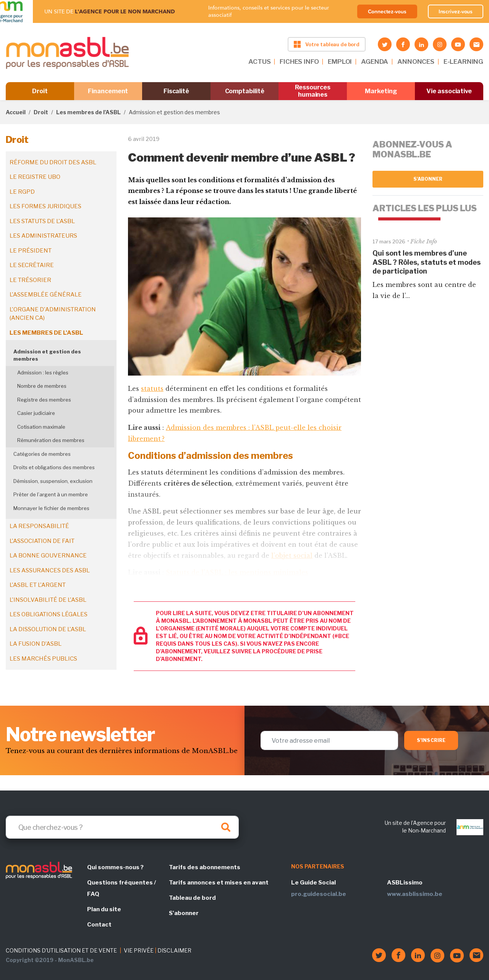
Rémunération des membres (51, 440)
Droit (40, 91)
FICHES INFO (299, 62)
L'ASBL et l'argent (38, 585)
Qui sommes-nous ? (115, 867)
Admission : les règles (43, 373)
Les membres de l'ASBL (88, 112)
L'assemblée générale (46, 295)
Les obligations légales (49, 614)
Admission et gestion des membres (47, 355)
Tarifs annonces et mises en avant (219, 883)
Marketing (381, 91)
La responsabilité (39, 526)
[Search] (122, 827)
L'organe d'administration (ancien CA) (53, 314)
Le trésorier (30, 280)
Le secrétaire (32, 265)
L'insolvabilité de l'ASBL (48, 600)
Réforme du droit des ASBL (53, 162)
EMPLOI (340, 62)
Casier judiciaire (36, 413)
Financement (108, 91)
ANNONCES (416, 62)
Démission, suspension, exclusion (53, 481)
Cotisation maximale (41, 427)
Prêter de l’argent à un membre (51, 494)
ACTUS (259, 62)
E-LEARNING (463, 62)
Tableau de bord (192, 898)
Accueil (16, 112)
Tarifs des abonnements (205, 867)
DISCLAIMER (174, 950)
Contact (99, 925)
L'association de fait (42, 541)
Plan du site (104, 909)
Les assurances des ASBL (50, 570)
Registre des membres (44, 400)
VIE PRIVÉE (139, 950)
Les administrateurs (43, 236)
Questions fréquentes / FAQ (121, 888)
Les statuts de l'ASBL (42, 221)
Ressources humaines (313, 91)
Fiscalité (176, 91)
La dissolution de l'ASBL (48, 629)
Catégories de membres (42, 454)
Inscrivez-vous (456, 11)
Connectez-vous (387, 11)
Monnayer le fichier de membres (51, 508)
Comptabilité (245, 91)
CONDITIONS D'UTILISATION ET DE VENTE (61, 950)
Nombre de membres (42, 386)
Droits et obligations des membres (54, 467)
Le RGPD (22, 192)
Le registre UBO (35, 177)
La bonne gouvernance (48, 556)
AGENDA (375, 62)
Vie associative (449, 91)
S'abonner (428, 179)
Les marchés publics (43, 659)
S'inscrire (431, 740)
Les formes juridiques (45, 206)
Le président (31, 251)
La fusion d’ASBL (36, 644)
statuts (152, 389)
